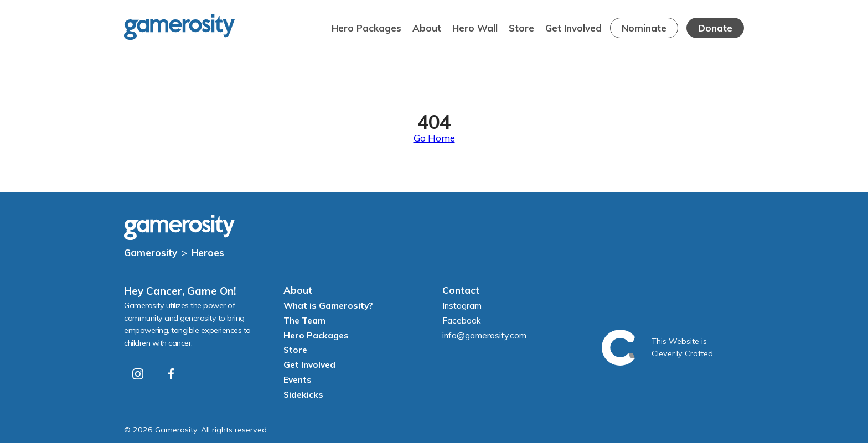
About (427, 28)
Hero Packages (366, 28)
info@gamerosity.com (484, 335)
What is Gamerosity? (328, 305)
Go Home (434, 138)
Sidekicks (303, 394)
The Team (304, 320)
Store (521, 28)
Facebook (462, 320)
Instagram (462, 305)
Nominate (644, 28)
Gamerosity (151, 252)
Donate (715, 28)
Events (298, 379)
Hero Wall (475, 28)
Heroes (208, 252)
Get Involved (573, 28)
